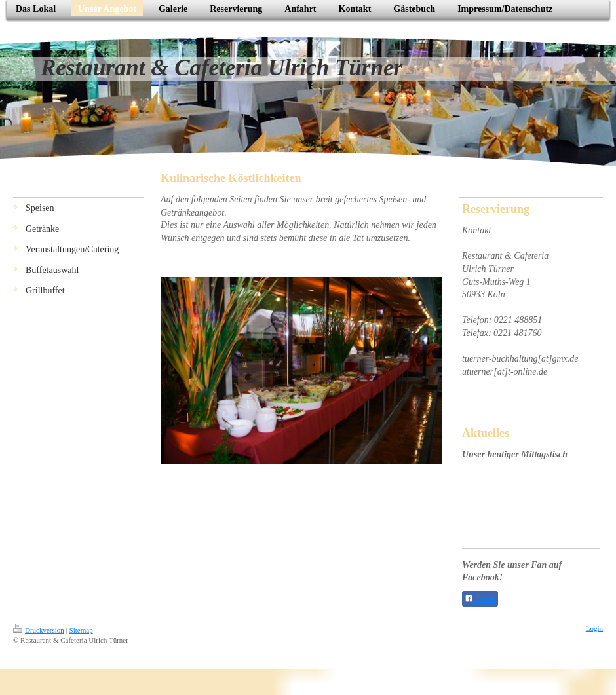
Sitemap (81, 630)
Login (594, 628)
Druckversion (39, 630)
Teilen (480, 599)
